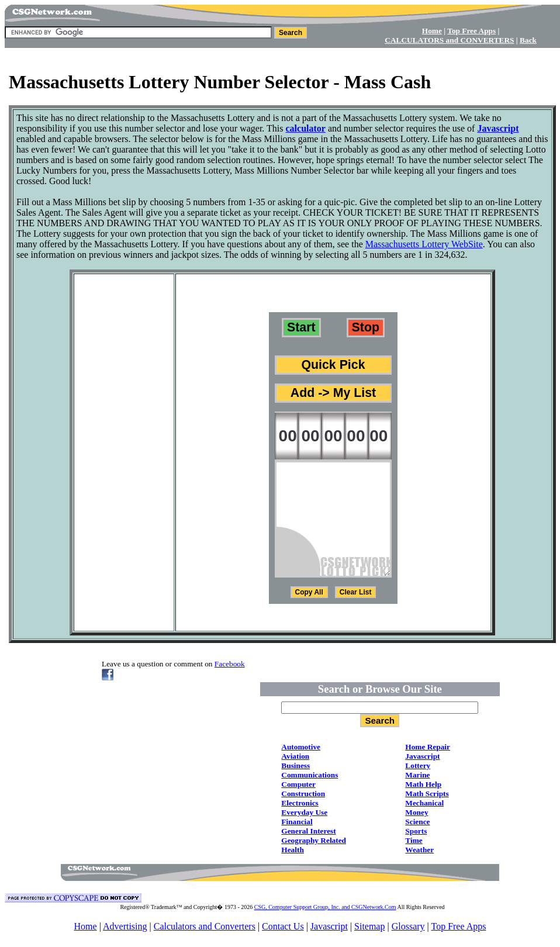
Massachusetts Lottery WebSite (424, 244)
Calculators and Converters (205, 926)
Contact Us (283, 926)
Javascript (329, 926)
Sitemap (369, 926)
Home (86, 926)
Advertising (125, 926)
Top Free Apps (458, 926)
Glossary (408, 926)
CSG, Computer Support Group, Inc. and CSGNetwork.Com (325, 907)
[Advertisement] (280, 63)
